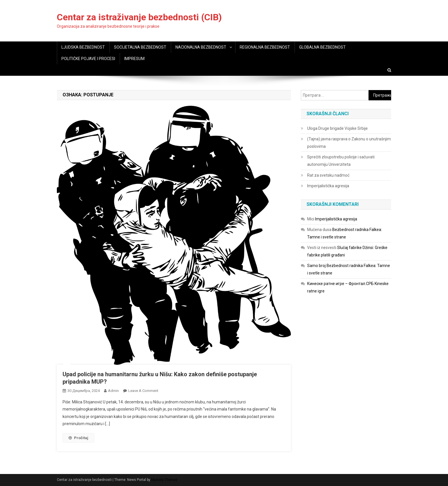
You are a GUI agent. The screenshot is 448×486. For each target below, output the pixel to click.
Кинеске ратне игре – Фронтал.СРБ (340, 284)
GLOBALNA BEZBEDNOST (322, 47)
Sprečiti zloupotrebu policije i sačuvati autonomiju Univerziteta (341, 161)
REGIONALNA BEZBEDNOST (265, 47)
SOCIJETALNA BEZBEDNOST (140, 47)
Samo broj (316, 266)
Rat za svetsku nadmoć (328, 175)
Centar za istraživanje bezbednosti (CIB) (139, 17)
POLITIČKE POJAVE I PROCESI (88, 59)
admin (113, 391)
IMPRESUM (134, 59)
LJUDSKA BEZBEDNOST (83, 47)
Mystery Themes (164, 480)
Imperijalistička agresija (328, 186)
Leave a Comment (143, 391)
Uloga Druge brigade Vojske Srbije (337, 128)
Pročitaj (78, 438)
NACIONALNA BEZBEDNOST (201, 47)
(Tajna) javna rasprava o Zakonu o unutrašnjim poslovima (349, 143)
